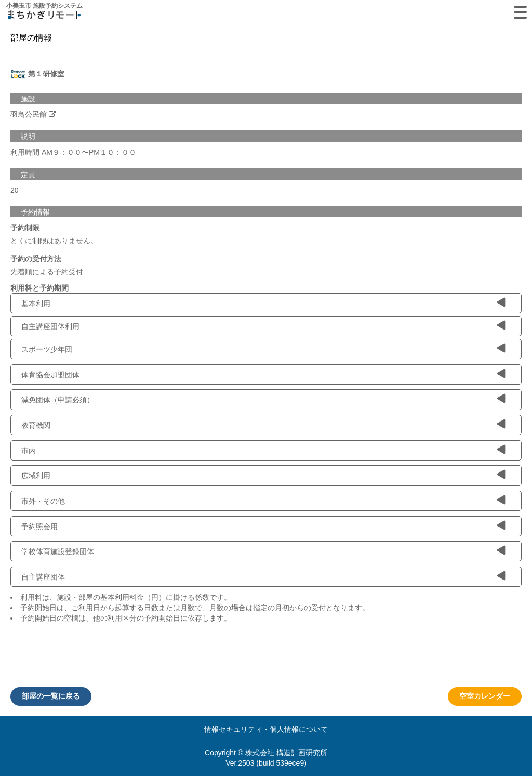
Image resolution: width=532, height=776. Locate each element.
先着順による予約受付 (47, 272)
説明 (28, 136)
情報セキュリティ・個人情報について (266, 729)
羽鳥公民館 (29, 114)
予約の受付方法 (36, 259)
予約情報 (35, 212)
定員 (28, 175)
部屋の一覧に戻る (51, 696)
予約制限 (25, 228)
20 (15, 190)
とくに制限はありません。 (54, 241)
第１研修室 (37, 74)
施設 (28, 99)
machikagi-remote (44, 17)
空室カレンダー (485, 696)
